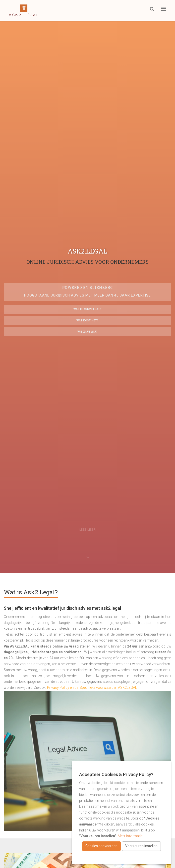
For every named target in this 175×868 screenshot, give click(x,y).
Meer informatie (130, 836)
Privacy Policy (58, 688)
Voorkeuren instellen (141, 846)
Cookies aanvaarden (101, 846)
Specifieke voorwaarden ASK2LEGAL (109, 688)
